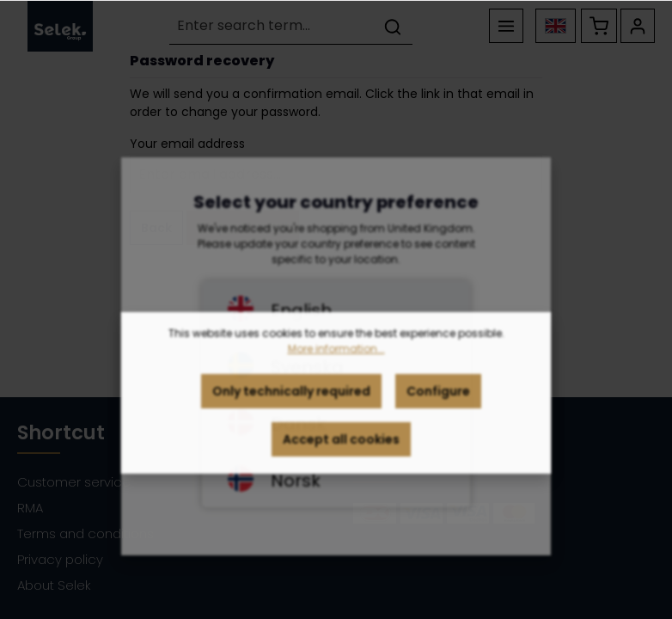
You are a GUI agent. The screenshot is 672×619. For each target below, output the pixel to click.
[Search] (393, 26)
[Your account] (638, 26)
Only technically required (291, 399)
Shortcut (61, 432)
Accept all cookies (341, 447)
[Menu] (506, 26)
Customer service (74, 482)
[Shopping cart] (599, 26)
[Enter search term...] (272, 26)
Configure (438, 399)
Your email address (187, 144)
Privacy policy (60, 559)
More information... (336, 356)
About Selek (54, 585)
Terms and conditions (86, 533)
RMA (30, 508)
